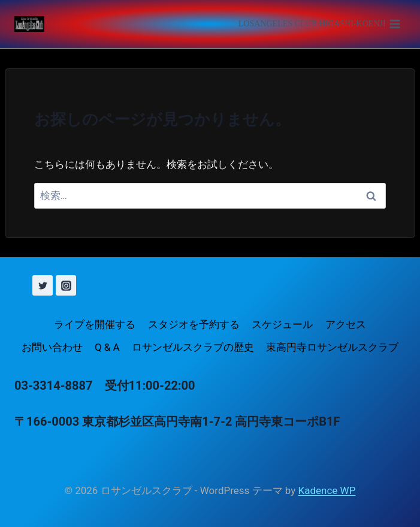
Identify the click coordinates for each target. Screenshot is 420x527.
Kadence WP (327, 490)
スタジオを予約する (194, 324)
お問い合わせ (52, 347)
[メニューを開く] (319, 24)
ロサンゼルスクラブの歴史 (193, 347)
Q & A (107, 347)
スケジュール (282, 324)
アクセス (346, 324)
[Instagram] (66, 285)
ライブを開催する (95, 324)
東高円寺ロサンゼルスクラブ (332, 347)
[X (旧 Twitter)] (43, 285)
